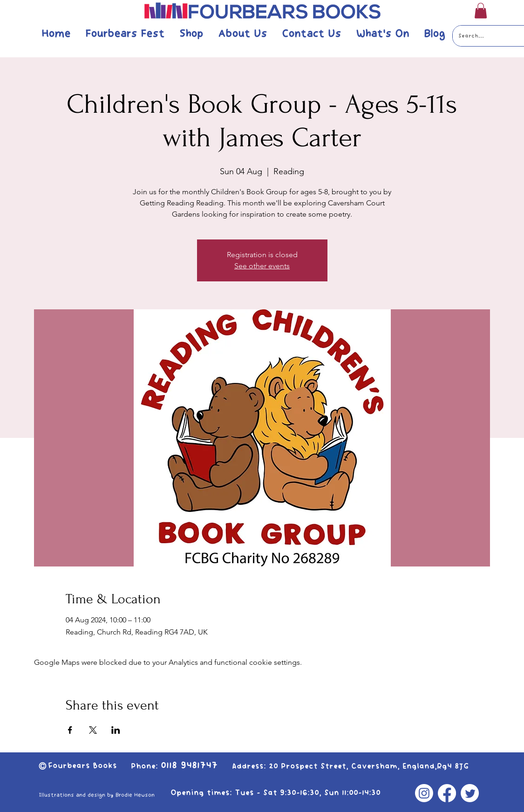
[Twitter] (470, 793)
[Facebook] (447, 793)
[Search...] (482, 36)
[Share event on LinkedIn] (116, 730)
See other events (262, 266)
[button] (481, 10)
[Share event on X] (93, 730)
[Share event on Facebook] (70, 730)
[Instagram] (424, 793)
